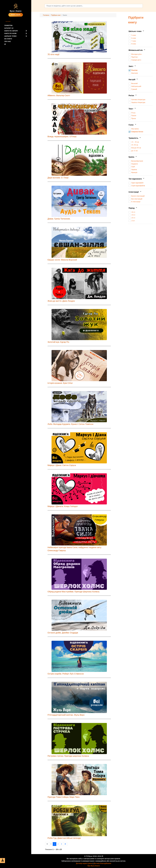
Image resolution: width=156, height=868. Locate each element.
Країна (133, 157)
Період (133, 208)
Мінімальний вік (137, 50)
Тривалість (135, 138)
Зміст (132, 66)
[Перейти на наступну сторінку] (61, 844)
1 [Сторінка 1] (55, 844)
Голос (133, 125)
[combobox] (94, 6)
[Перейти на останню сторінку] (65, 844)
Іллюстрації (135, 192)
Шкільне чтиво (136, 31)
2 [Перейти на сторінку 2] (58, 844)
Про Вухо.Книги (94, 866)
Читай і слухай (16, 15)
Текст (132, 109)
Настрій (133, 80)
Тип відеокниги (137, 179)
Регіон (133, 96)
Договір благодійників (102, 863)
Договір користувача (84, 863)
